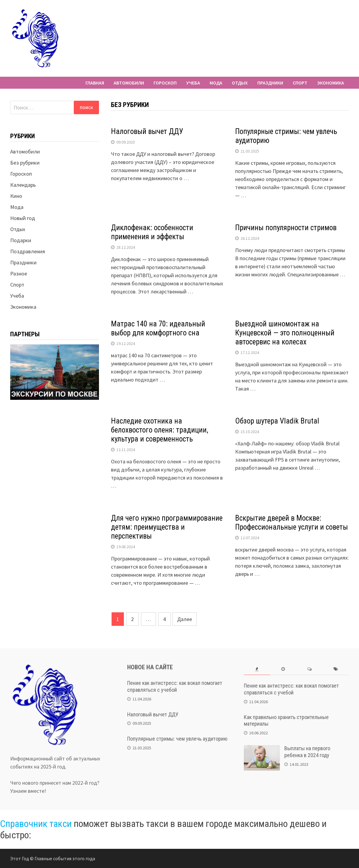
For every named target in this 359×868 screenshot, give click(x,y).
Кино (16, 196)
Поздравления (28, 251)
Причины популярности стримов (286, 228)
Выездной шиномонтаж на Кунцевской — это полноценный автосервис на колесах (285, 333)
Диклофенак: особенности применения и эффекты (152, 232)
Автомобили (129, 83)
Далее (185, 619)
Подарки (21, 240)
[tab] (257, 669)
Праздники (270, 83)
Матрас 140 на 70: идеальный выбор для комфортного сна (158, 328)
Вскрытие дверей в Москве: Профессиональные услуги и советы (292, 523)
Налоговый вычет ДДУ (147, 131)
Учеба (193, 83)
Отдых (240, 83)
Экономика (331, 83)
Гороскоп (165, 83)
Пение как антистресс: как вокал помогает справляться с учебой (175, 686)
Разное (19, 273)
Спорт (300, 83)
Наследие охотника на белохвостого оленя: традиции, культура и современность (160, 430)
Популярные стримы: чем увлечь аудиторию (177, 739)
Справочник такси (36, 824)
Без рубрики (25, 163)
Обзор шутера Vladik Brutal (277, 421)
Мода (216, 83)
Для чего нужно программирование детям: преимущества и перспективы (167, 527)
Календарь (23, 185)
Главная (95, 83)
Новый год (23, 218)
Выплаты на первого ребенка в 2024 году (307, 752)
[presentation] (257, 669)
